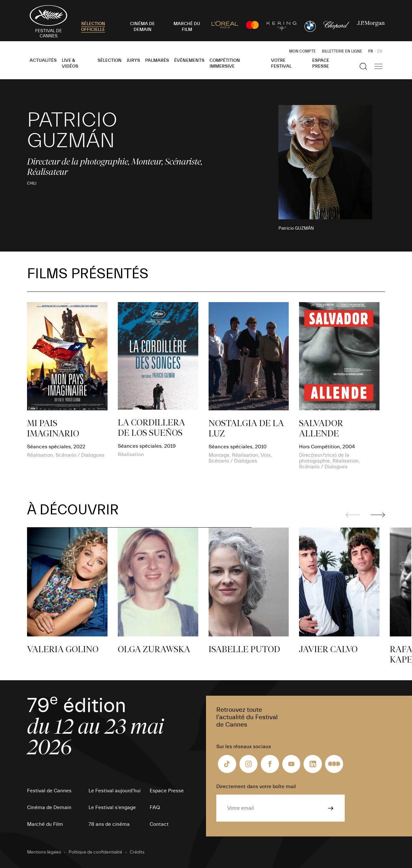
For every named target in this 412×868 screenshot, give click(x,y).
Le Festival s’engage (112, 807)
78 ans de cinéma (109, 824)
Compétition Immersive (225, 63)
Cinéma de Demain (49, 807)
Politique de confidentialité (95, 852)
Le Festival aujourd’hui (115, 791)
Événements (189, 61)
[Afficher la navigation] (379, 66)
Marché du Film (45, 824)
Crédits (137, 852)
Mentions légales (44, 852)
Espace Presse (321, 63)
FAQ (155, 807)
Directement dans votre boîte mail (256, 787)
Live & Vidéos (70, 63)
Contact (159, 824)
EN (380, 51)
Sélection (110, 61)
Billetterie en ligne (342, 51)
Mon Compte (302, 51)
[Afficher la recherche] (363, 66)
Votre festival (281, 63)
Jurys (133, 61)
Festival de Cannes (49, 791)
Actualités (43, 61)
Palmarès (157, 61)
